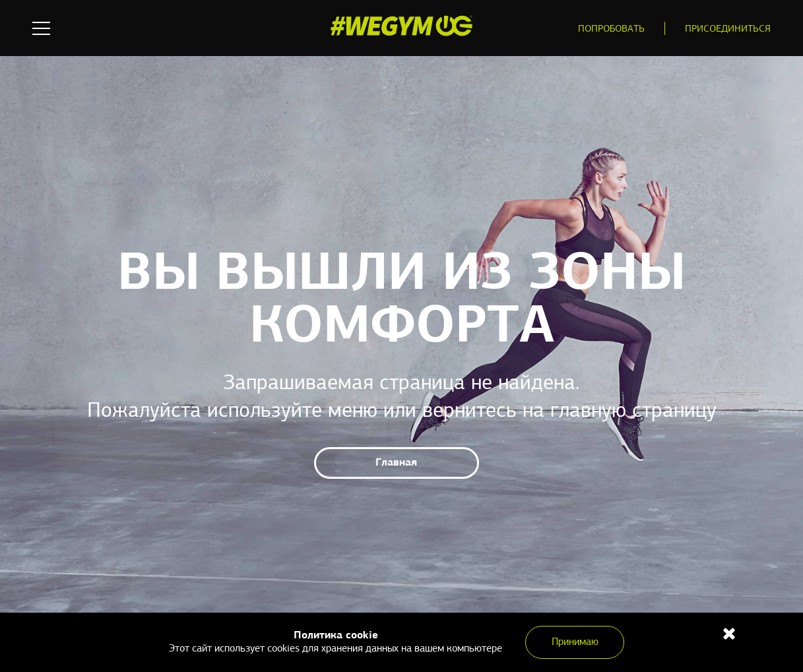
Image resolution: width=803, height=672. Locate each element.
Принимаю (575, 642)
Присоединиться (728, 29)
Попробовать (611, 29)
